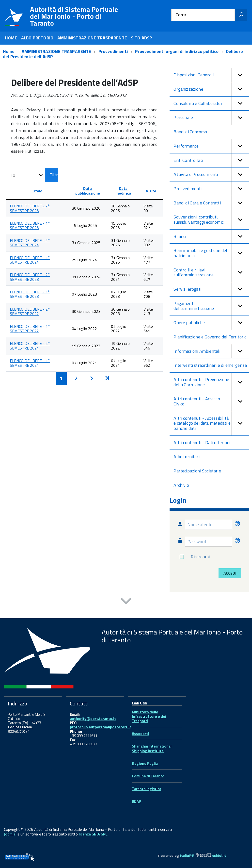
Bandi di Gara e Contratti (211, 203)
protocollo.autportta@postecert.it (101, 727)
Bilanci (211, 237)
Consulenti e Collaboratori (211, 104)
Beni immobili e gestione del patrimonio (211, 253)
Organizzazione (211, 89)
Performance (211, 146)
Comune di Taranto (148, 776)
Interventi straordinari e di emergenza (210, 365)
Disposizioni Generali (211, 75)
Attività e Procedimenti (211, 175)
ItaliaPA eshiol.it (203, 855)
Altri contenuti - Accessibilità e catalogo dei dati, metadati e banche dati (211, 423)
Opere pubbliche (211, 323)
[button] (240, 75)
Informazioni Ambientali (211, 351)
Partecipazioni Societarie (197, 471)
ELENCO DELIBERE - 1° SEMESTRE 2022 (30, 329)
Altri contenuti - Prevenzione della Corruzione (211, 382)
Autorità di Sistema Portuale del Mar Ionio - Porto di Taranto (74, 16)
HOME (11, 38)
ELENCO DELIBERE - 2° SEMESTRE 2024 (30, 243)
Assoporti (140, 734)
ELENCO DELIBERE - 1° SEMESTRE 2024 (30, 260)
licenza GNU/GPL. (94, 834)
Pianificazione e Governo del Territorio (210, 337)
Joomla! (10, 834)
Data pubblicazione (88, 191)
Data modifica (123, 191)
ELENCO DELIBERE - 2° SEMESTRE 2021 (30, 346)
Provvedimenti (211, 189)
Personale (211, 118)
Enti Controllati (211, 160)
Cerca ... (182, 15)
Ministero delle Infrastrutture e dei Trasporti (149, 717)
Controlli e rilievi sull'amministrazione (211, 273)
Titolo (37, 191)
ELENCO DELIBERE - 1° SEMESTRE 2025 (30, 225)
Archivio (181, 485)
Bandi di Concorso (190, 132)
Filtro (54, 175)
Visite (151, 191)
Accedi (230, 573)
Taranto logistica (147, 789)
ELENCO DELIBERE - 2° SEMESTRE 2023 (30, 277)
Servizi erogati (211, 289)
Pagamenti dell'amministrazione (211, 306)
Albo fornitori (187, 457)
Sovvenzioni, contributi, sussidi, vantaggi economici (211, 220)
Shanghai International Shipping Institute (152, 748)
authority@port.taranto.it (93, 719)
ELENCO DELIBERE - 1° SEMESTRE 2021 (30, 363)
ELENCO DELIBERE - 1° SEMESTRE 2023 (30, 294)
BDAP (136, 801)
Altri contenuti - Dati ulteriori (202, 442)
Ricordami (194, 557)
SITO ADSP (142, 38)
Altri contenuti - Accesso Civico (211, 401)
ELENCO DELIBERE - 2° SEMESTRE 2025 (30, 208)
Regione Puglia (145, 763)
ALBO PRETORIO (37, 38)
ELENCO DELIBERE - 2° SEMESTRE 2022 (30, 311)
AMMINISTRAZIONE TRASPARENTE (92, 38)
